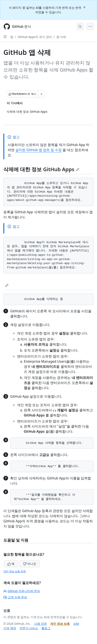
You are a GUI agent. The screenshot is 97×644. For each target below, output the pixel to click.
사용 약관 (41, 624)
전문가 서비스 (29, 628)
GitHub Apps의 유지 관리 (35, 37)
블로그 (46, 628)
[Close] (85, 7)
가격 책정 (10, 628)
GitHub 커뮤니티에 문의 (22, 591)
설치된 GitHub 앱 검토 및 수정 (39, 150)
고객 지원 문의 (15, 597)
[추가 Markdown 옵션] (41, 94)
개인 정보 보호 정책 (15, 571)
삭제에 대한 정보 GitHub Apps (41, 169)
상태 (76, 624)
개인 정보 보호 (60, 624)
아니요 (30, 564)
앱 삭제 (61, 37)
